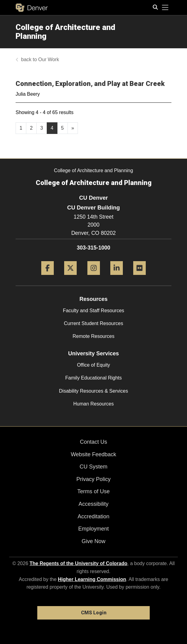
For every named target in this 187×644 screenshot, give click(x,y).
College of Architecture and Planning (65, 32)
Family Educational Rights (94, 378)
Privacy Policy (94, 479)
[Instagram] (94, 277)
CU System (93, 467)
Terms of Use (94, 491)
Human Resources (94, 404)
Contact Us (93, 442)
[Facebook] (48, 277)
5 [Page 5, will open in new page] (62, 128)
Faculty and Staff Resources (94, 311)
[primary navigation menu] (165, 8)
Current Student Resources (94, 323)
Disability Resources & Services (94, 391)
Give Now (94, 541)
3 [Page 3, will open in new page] (42, 128)
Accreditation (94, 516)
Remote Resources (94, 336)
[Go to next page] (73, 128)
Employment (94, 529)
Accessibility (94, 504)
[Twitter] (70, 277)
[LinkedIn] (117, 277)
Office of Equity (94, 365)
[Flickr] (139, 277)
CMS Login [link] (94, 613)
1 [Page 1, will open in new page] (21, 128)
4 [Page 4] (52, 128)
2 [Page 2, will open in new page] (31, 128)
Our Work (49, 59)
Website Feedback (94, 454)
